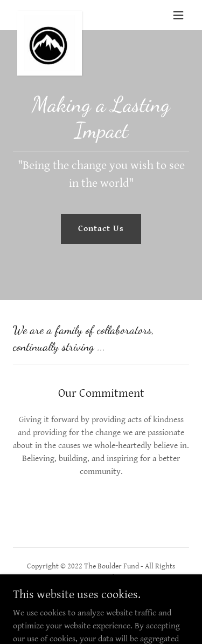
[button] (178, 15)
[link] (50, 15)
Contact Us (101, 229)
